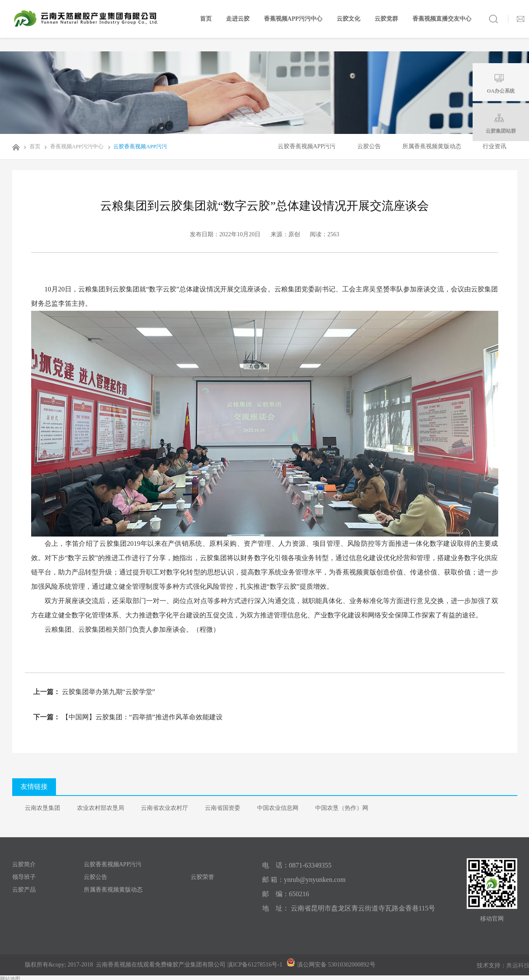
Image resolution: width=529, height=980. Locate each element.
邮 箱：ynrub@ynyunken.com (304, 880)
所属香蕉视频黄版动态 (432, 146)
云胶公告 (369, 146)
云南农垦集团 (43, 808)
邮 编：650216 (286, 894)
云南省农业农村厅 (165, 808)
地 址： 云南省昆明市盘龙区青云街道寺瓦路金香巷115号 (349, 908)
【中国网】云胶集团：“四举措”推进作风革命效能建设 (141, 717)
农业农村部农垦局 (101, 808)
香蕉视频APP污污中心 (293, 19)
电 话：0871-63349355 (297, 865)
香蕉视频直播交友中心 (442, 19)
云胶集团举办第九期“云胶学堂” (108, 692)
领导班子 (24, 877)
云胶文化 (348, 19)
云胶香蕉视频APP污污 (136, 146)
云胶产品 (24, 890)
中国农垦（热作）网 (342, 808)
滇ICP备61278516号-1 (255, 965)
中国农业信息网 (278, 808)
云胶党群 (386, 19)
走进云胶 (238, 19)
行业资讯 (494, 146)
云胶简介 (24, 864)
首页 (206, 19)
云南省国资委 (223, 808)
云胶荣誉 (202, 877)
